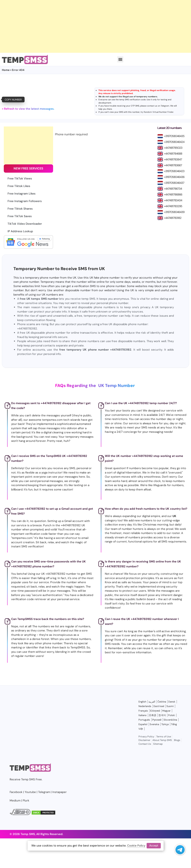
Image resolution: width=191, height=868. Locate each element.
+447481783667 (173, 165)
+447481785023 (173, 148)
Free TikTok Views (20, 179)
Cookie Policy (136, 846)
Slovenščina (170, 720)
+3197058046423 (174, 171)
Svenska (154, 724)
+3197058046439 (174, 212)
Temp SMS (28, 779)
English (142, 702)
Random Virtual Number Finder (159, 112)
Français (143, 711)
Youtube (30, 792)
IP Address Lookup (20, 231)
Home (6, 70)
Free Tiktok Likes (19, 186)
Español (143, 724)
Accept (154, 846)
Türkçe (165, 724)
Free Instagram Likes (22, 194)
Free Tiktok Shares (20, 209)
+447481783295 (173, 206)
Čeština (162, 702)
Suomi (170, 706)
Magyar (166, 711)
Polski (172, 715)
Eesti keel (159, 706)
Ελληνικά (155, 711)
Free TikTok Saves (20, 216)
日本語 (153, 715)
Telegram (165, 106)
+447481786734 (173, 189)
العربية (152, 702)
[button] (120, 59)
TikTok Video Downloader (25, 224)
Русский (157, 720)
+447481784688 (173, 154)
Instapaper (60, 792)
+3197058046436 (174, 177)
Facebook (16, 792)
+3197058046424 (174, 142)
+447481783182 (173, 218)
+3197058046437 (174, 183)
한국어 (162, 715)
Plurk (26, 801)
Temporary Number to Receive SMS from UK (59, 269)
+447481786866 (173, 195)
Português (144, 720)
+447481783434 (173, 200)
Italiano (143, 715)
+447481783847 (173, 159)
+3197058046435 (174, 136)
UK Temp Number (116, 386)
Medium (15, 801)
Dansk (172, 702)
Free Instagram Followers (25, 201)
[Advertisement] (84, 26)
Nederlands (145, 706)
